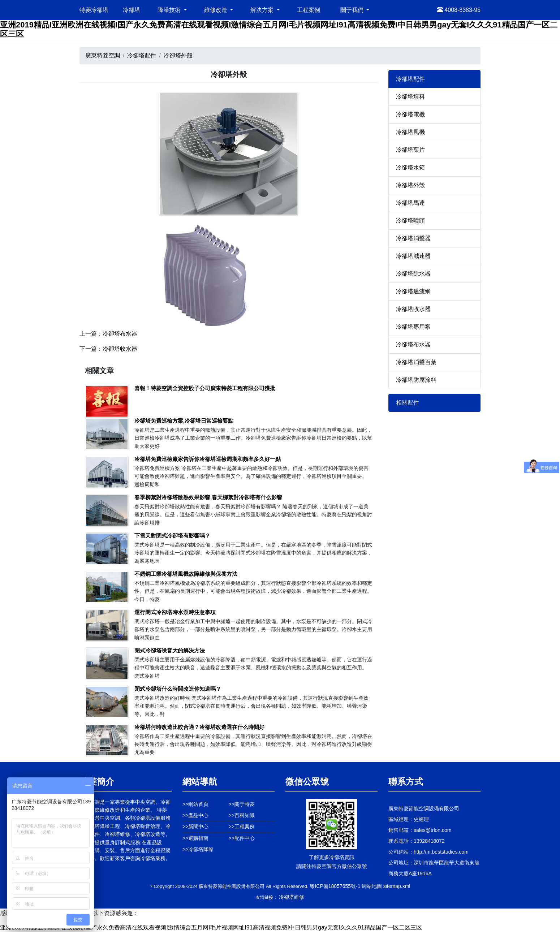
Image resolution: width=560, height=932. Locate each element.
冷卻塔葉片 (410, 150)
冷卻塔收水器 (120, 349)
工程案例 (309, 10)
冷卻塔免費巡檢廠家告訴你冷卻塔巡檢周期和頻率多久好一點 (208, 459)
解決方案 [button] (263, 10)
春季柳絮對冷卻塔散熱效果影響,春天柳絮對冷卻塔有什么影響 (208, 497)
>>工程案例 (242, 827)
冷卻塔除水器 (413, 274)
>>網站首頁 (195, 804)
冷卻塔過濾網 (413, 291)
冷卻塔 (132, 10)
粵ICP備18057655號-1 (335, 886)
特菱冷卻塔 (94, 10)
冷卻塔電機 (410, 114)
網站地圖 (372, 886)
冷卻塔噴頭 (410, 221)
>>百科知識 (242, 815)
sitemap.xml (397, 886)
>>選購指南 (195, 838)
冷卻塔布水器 (120, 334)
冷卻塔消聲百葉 (416, 362)
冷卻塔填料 (410, 97)
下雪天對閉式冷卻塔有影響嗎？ (172, 536)
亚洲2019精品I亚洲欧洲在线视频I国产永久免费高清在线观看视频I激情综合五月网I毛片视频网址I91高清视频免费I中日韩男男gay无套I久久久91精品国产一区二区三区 (211, 927)
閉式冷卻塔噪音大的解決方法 (170, 650)
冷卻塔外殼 (178, 55)
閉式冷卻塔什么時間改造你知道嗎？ (178, 689)
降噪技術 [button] (170, 10)
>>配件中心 (242, 838)
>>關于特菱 (242, 804)
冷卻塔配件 (142, 55)
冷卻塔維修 (292, 897)
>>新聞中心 (195, 827)
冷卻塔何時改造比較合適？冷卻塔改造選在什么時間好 (199, 727)
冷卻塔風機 (410, 132)
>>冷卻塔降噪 (198, 849)
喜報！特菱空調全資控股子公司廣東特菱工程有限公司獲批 (205, 388)
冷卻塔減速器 (413, 256)
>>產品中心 (195, 815)
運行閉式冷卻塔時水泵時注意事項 (175, 612)
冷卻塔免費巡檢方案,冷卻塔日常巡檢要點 (184, 421)
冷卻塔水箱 (410, 167)
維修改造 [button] (216, 10)
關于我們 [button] (353, 10)
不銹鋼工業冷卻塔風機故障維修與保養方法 (186, 574)
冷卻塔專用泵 (413, 327)
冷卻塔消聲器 (413, 238)
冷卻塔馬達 (410, 203)
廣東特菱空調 (103, 55)
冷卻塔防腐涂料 (416, 380)
